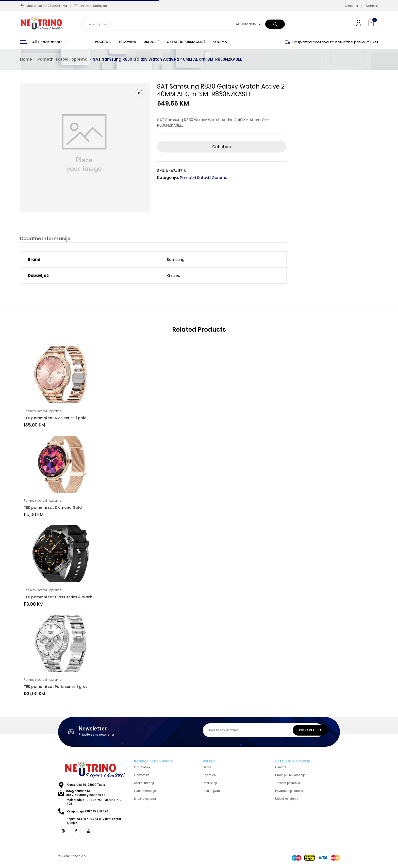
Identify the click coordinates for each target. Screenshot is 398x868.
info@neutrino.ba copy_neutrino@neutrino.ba (86, 794)
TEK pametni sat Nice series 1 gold (55, 418)
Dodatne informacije (45, 239)
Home (26, 59)
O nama (351, 6)
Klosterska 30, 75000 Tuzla (44, 6)
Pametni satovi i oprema (62, 59)
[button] (372, 23)
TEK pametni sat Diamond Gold (53, 508)
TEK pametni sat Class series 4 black (58, 598)
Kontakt (372, 6)
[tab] (45, 239)
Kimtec (173, 276)
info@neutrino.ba (94, 6)
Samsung (176, 260)
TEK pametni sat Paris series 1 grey (56, 687)
